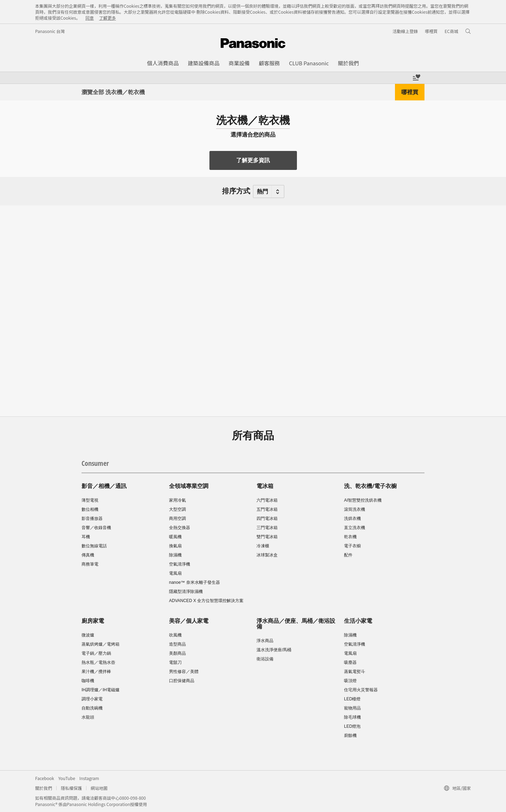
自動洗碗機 (92, 708)
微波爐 (88, 635)
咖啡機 (88, 681)
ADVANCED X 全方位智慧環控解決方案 (206, 601)
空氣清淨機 (180, 564)
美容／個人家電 (189, 621)
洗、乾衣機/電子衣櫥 (370, 486)
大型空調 (177, 509)
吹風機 (175, 635)
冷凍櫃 (263, 546)
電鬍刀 (175, 662)
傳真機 (88, 555)
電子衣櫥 (352, 546)
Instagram (89, 778)
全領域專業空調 (189, 486)
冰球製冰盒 (267, 555)
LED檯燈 (352, 699)
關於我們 (44, 788)
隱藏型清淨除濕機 (186, 592)
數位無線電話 (94, 546)
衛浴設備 (265, 659)
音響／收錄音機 (96, 528)
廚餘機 (350, 735)
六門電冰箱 (267, 500)
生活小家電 (358, 621)
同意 (90, 18)
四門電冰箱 (267, 519)
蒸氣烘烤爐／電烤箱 (100, 644)
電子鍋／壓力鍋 (96, 653)
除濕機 (175, 555)
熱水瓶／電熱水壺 (98, 662)
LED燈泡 (352, 726)
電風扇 (175, 573)
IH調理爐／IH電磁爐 (100, 690)
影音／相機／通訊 (104, 486)
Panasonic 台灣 (50, 31)
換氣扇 (175, 546)
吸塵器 (350, 662)
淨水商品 (265, 641)
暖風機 (175, 537)
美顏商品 (177, 653)
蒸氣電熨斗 (355, 672)
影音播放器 (92, 519)
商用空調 (177, 519)
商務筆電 (90, 564)
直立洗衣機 (355, 528)
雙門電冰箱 (267, 537)
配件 (348, 555)
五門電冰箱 (267, 509)
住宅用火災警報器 (361, 690)
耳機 (86, 537)
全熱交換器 (180, 528)
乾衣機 (350, 537)
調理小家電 (92, 699)
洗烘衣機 (352, 519)
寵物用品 (352, 708)
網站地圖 (99, 788)
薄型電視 (90, 500)
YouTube (67, 778)
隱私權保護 (71, 788)
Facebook (45, 778)
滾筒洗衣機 (355, 509)
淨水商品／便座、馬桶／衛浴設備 (296, 623)
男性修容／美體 (184, 672)
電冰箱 (265, 486)
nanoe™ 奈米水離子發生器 (194, 582)
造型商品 (177, 644)
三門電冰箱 (267, 528)
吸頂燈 (350, 681)
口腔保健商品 (182, 681)
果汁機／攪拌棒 (96, 672)
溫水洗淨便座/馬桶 (274, 650)
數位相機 (90, 509)
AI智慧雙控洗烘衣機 (363, 500)
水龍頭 (88, 717)
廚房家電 (93, 621)
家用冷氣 (177, 500)
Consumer (95, 463)
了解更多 (108, 18)
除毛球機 (352, 717)
